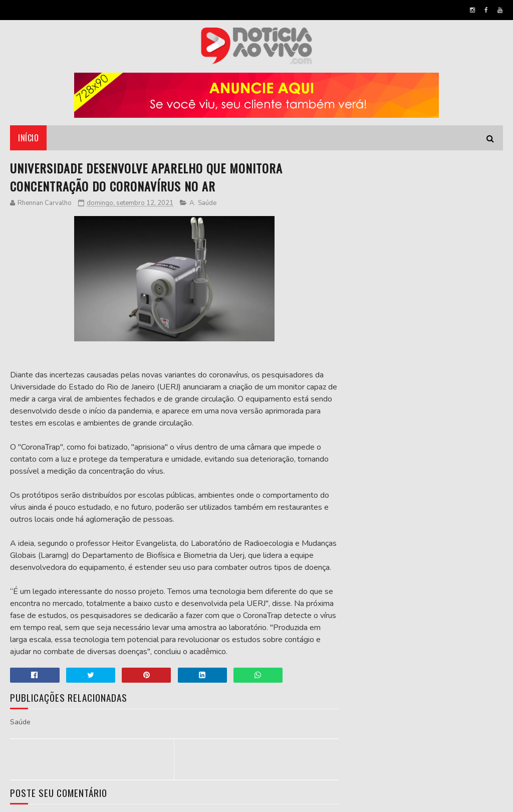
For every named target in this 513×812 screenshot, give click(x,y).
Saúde (207, 203)
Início (28, 138)
